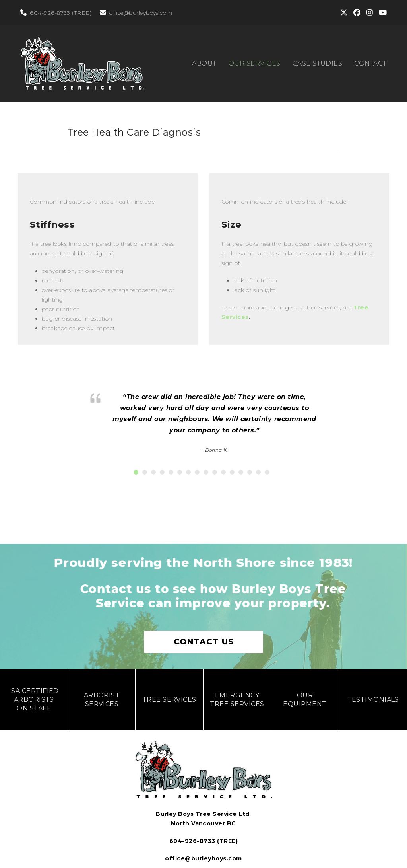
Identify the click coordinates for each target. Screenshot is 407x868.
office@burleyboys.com (141, 13)
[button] (136, 466)
